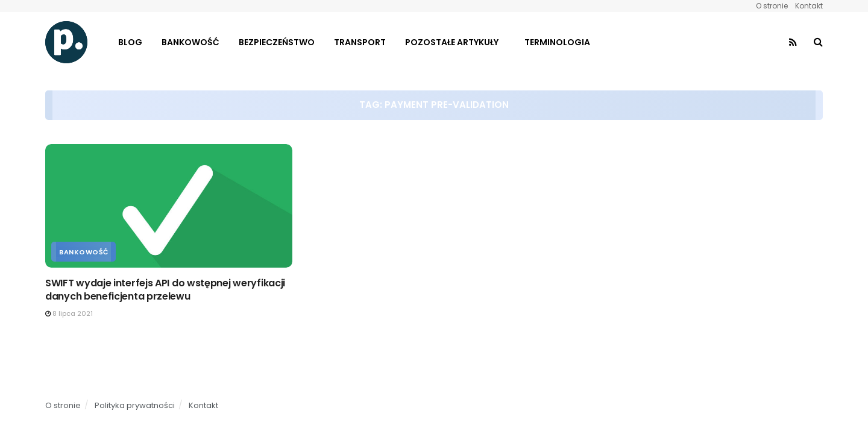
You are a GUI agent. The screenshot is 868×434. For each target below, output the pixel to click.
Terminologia (557, 42)
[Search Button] (818, 42)
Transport (360, 42)
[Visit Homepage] (66, 42)
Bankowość (190, 42)
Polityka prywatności (135, 405)
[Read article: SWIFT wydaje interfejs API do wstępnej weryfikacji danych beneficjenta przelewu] (169, 206)
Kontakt (809, 6)
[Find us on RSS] (793, 42)
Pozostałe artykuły (452, 42)
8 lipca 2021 (69, 313)
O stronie (772, 6)
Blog (130, 42)
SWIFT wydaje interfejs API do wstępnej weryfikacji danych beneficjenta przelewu (165, 290)
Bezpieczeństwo (277, 42)
